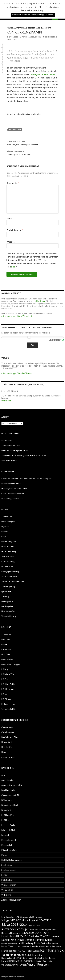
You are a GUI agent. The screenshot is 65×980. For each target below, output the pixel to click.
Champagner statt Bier (11, 795)
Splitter (4, 875)
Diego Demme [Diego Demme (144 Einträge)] (25, 940)
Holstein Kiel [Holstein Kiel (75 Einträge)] (25, 946)
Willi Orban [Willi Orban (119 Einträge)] (20, 965)
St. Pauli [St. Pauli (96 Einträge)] (39, 958)
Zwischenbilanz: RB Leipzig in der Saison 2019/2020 (23, 455)
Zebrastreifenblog (9, 616)
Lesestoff (5, 835)
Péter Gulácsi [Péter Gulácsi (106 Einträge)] (33, 951)
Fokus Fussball (7, 547)
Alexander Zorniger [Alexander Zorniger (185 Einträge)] (15, 929)
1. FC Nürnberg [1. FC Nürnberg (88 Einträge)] (36, 917)
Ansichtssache (7, 780)
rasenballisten (7, 659)
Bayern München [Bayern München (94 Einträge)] (37, 929)
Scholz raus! (6, 441)
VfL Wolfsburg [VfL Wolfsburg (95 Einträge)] (8, 965)
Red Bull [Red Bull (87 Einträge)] (28, 955)
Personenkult (7, 845)
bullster (4, 644)
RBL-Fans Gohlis (8, 684)
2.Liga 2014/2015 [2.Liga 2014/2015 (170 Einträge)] (14, 920)
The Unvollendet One (10, 446)
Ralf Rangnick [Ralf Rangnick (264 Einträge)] (52, 950)
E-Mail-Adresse (15, 230)
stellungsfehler (7, 601)
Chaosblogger (7, 727)
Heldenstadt (7, 742)
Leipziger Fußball (8, 830)
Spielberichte (7, 865)
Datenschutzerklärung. (32, 10)
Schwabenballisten (9, 709)
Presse (4, 855)
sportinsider (6, 591)
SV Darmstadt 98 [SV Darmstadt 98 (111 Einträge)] (10, 961)
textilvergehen (7, 606)
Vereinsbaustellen (9, 885)
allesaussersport (8, 522)
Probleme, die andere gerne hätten (32, 143)
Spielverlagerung (8, 586)
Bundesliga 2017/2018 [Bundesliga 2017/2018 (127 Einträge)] (15, 936)
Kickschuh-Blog (8, 561)
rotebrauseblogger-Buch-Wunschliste (17, 316)
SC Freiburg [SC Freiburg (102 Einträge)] (30, 958)
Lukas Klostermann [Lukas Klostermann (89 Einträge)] (38, 946)
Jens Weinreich (8, 556)
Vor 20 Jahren (7, 890)
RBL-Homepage (8, 689)
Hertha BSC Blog (9, 552)
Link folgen (41, 301)
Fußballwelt (6, 810)
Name (10, 218)
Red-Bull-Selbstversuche (12, 860)
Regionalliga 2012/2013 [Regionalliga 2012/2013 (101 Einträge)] (13, 958)
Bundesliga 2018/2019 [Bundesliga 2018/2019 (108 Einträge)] (40, 936)
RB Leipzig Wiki (8, 674)
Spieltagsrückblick (9, 870)
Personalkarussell (16, 28)
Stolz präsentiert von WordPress (13, 977)
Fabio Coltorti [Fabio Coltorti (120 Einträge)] (41, 943)
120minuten (7, 517)
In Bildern (5, 820)
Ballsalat (5, 532)
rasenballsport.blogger (11, 664)
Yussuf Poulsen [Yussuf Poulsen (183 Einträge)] (38, 964)
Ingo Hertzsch (15, 130)
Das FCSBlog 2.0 (8, 542)
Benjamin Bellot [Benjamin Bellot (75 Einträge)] (50, 930)
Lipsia (4, 752)
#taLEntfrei (6, 634)
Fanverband (6, 649)
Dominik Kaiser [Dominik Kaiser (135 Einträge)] (43, 940)
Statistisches (7, 880)
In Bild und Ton (8, 815)
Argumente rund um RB (12, 785)
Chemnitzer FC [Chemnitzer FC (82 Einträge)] (56, 936)
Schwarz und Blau (9, 576)
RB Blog (5, 669)
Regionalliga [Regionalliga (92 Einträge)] (37, 955)
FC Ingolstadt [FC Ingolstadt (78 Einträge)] (54, 944)
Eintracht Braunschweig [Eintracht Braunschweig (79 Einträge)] (9, 944)
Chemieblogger (8, 732)
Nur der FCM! (7, 566)
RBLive (4, 694)
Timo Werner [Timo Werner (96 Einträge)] (25, 961)
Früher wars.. (7, 800)
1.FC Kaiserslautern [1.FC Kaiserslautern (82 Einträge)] (23, 917)
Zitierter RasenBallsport (39, 28)
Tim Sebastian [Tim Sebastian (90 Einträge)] (37, 961)
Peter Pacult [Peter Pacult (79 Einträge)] (22, 951)
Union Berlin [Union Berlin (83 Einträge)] (47, 961)
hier (13, 267)
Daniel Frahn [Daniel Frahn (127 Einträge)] (9, 940)
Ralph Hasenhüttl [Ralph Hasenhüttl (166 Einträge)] (13, 955)
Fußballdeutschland (10, 805)
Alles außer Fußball (9, 460)
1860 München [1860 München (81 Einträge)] (34, 925)
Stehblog (5, 596)
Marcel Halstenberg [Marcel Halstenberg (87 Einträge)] (53, 946)
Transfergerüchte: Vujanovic (32, 153)
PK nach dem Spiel (9, 850)
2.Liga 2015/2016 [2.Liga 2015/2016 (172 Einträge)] (39, 920)
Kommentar (13, 183)
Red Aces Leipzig (8, 704)
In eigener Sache (8, 825)
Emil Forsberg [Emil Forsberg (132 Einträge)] (26, 943)
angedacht (6, 527)
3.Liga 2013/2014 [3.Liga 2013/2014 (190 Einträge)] (15, 924)
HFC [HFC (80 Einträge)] (19, 946)
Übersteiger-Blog (8, 611)
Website (10, 242)
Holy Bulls (6, 654)
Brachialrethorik (8, 790)
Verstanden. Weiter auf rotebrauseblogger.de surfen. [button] (33, 15)
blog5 (4, 537)
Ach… (4, 775)
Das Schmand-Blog (10, 737)
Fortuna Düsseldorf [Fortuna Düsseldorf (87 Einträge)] (9, 946)
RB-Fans (5, 679)
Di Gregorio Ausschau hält (42, 74)
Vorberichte (6, 895)
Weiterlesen (6, 401)
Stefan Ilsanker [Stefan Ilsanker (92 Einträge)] (49, 958)
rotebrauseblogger (31, 37)
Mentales (20, 494)
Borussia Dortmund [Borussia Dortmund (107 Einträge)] (11, 933)
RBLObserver (7, 699)
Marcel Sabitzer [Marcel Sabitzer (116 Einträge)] (9, 951)
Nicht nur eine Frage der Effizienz (15, 450)
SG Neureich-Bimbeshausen (13, 581)
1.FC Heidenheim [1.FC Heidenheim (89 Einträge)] (8, 917)
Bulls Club (6, 639)
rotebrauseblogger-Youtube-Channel (17, 373)
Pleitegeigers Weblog (10, 571)
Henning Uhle (7, 489)
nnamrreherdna (8, 757)
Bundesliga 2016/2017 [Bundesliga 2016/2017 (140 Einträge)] (35, 933)
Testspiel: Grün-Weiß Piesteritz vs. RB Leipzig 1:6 (31, 479)
